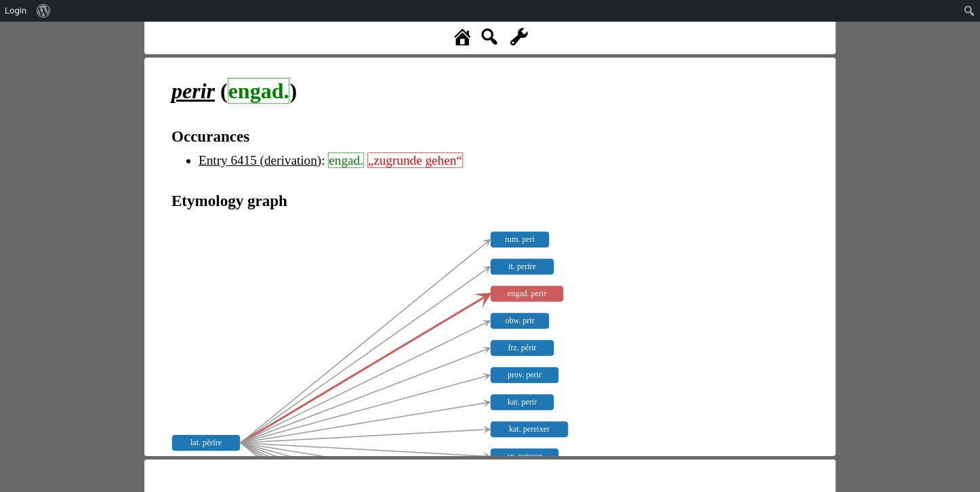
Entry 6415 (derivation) (260, 160)
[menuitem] (44, 11)
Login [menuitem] (16, 11)
